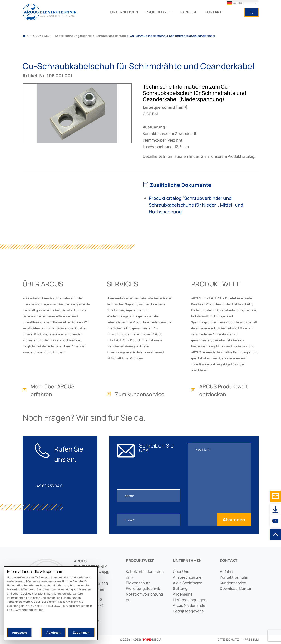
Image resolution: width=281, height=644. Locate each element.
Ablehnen (53, 633)
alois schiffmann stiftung (188, 586)
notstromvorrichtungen (144, 597)
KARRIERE (189, 12)
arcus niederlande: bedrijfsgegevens (190, 608)
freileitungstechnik (143, 588)
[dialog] (51, 603)
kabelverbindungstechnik (145, 574)
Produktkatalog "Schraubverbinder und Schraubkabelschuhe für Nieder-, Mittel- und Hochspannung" (196, 205)
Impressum (250, 639)
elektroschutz (138, 583)
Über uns (181, 572)
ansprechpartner (188, 577)
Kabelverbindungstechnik (73, 36)
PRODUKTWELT (159, 12)
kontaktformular (234, 577)
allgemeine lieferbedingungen (190, 597)
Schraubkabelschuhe (111, 36)
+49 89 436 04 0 (49, 486)
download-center (236, 588)
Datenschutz (228, 639)
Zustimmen (81, 633)
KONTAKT (213, 12)
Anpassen (19, 633)
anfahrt (226, 572)
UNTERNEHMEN (124, 12)
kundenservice (233, 583)
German (235, 3)
